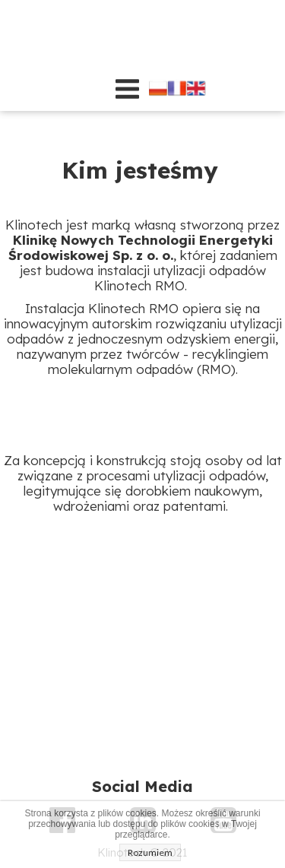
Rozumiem (150, 852)
